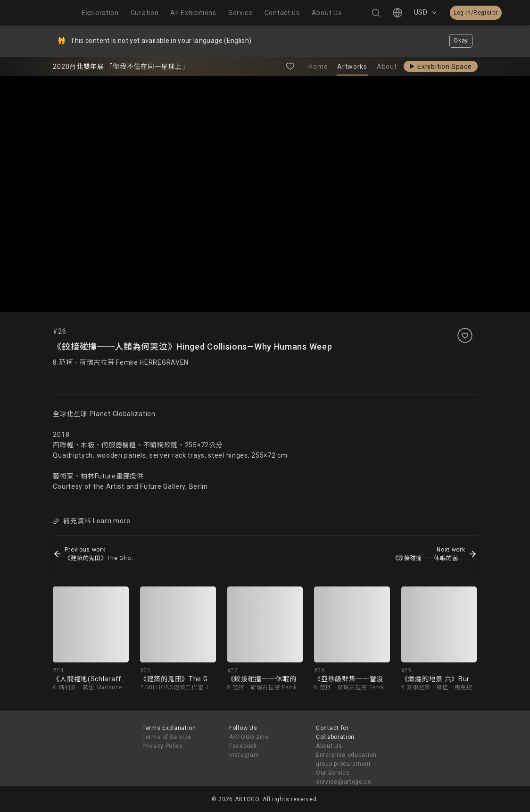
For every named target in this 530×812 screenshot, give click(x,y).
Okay (461, 41)
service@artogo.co (344, 782)
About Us (329, 746)
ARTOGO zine (249, 737)
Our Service (333, 773)
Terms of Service (167, 737)
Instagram (244, 755)
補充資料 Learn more (92, 521)
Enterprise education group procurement (346, 759)
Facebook (243, 746)
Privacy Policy (163, 746)
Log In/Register (476, 13)
